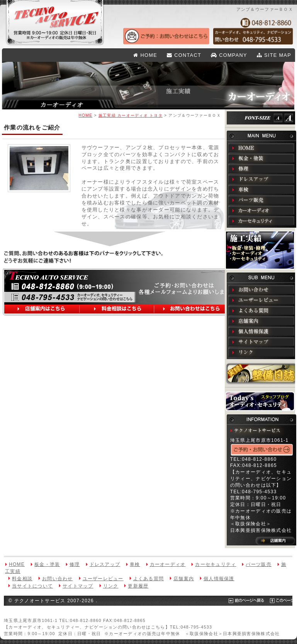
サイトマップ (261, 342)
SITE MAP (274, 55)
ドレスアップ (261, 179)
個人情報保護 (261, 331)
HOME (145, 55)
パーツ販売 (261, 200)
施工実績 (260, 250)
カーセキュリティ (261, 221)
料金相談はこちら (117, 309)
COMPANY (229, 55)
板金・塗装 (261, 158)
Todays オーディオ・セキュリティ (260, 401)
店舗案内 (261, 321)
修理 (261, 169)
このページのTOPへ (65, 611)
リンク (261, 352)
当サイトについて (32, 586)
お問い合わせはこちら (193, 309)
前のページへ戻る (24, 611)
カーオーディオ (261, 210)
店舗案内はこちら (43, 309)
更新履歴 (138, 586)
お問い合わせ (261, 290)
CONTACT (184, 55)
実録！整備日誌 (261, 373)
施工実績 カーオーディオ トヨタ (131, 115)
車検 (261, 189)
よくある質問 (261, 310)
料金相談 (22, 579)
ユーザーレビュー (261, 300)
